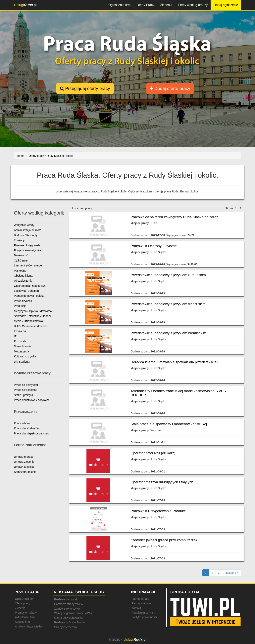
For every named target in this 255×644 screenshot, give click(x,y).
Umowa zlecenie (24, 462)
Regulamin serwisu (143, 613)
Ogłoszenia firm (119, 5)
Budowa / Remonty (26, 235)
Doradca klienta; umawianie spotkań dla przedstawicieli (174, 362)
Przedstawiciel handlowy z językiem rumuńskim (168, 275)
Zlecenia (166, 5)
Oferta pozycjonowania (68, 618)
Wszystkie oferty (24, 225)
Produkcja (20, 306)
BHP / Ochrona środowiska (31, 326)
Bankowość (21, 255)
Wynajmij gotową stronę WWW (73, 613)
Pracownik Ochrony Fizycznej (154, 246)
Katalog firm (22, 622)
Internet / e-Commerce (28, 265)
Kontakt (136, 608)
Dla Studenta (22, 362)
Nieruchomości (23, 346)
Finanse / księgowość (27, 245)
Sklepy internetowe (66, 627)
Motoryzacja (21, 351)
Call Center (21, 261)
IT (15, 336)
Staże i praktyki (23, 395)
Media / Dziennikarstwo (28, 321)
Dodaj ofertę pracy (170, 88)
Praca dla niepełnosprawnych (32, 433)
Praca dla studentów (27, 428)
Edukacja (20, 240)
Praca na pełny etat (26, 385)
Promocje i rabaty (26, 613)
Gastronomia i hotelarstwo (30, 286)
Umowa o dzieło (24, 467)
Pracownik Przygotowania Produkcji (159, 511)
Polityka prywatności (144, 617)
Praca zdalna (22, 423)
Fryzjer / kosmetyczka (27, 250)
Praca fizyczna (23, 301)
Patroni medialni (141, 603)
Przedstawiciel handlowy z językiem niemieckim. (169, 333)
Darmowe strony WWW (69, 604)
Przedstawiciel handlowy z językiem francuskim (168, 304)
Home (21, 156)
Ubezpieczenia (23, 281)
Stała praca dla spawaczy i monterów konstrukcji (169, 424)
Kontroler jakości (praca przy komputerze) (164, 540)
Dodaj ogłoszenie (226, 5)
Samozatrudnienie (25, 472)
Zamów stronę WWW (67, 609)
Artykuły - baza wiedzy (29, 626)
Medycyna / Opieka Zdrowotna (33, 311)
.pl (25, 5)
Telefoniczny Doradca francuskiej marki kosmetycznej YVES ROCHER (178, 393)
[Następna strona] (231, 573)
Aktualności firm (25, 617)
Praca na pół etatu (25, 390)
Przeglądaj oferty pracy (85, 88)
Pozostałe (20, 341)
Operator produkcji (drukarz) (153, 453)
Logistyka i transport (26, 291)
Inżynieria (20, 331)
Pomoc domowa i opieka (29, 296)
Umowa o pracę (24, 457)
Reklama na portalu (66, 599)
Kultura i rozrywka (25, 356)
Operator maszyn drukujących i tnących (162, 482)
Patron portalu (140, 599)
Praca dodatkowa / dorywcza (32, 400)
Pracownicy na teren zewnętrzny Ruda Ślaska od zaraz (174, 217)
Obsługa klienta (24, 276)
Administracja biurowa (28, 230)
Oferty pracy (23, 603)
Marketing (20, 271)
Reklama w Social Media (69, 622)
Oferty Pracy (145, 5)
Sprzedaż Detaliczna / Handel (32, 316)
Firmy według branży (193, 5)
